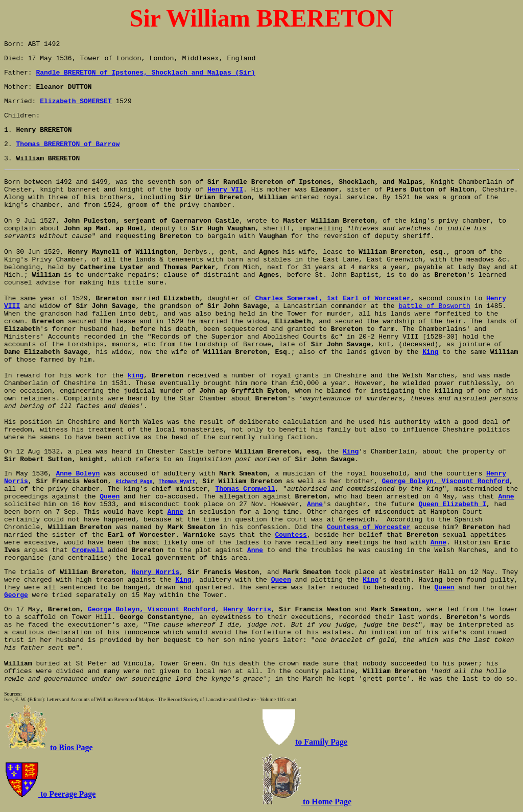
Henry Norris (247, 610)
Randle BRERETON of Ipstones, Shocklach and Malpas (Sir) (145, 73)
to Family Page (321, 742)
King (430, 352)
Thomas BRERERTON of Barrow (68, 144)
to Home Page (326, 802)
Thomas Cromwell (245, 489)
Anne (438, 543)
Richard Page (134, 481)
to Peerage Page (67, 794)
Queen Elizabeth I (452, 504)
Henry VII (225, 190)
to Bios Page (72, 747)
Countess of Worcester (369, 527)
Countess (291, 535)
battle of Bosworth (434, 306)
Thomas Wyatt (177, 481)
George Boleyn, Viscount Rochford (445, 481)
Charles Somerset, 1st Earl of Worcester (333, 298)
